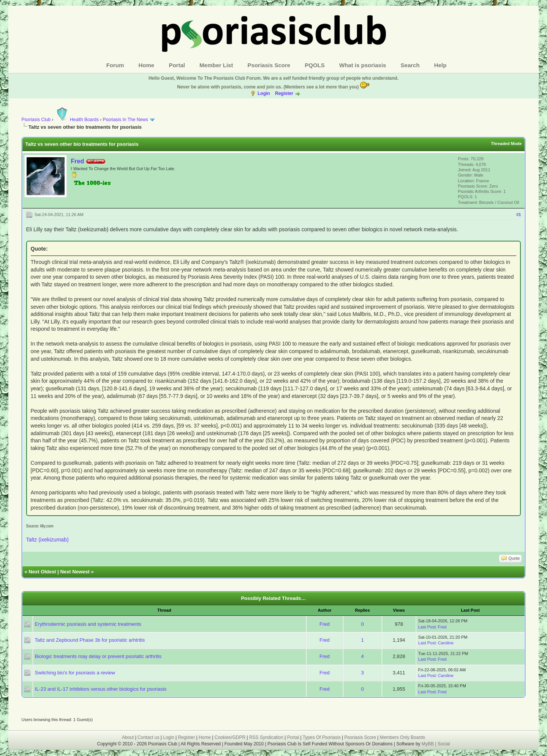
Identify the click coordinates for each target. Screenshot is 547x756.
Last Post (427, 627)
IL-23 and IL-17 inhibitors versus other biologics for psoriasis (101, 689)
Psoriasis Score (269, 65)
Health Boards (77, 120)
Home (147, 65)
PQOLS (315, 65)
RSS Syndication (266, 737)
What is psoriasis (363, 65)
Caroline (446, 643)
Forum (115, 65)
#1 (519, 215)
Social (444, 744)
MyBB (428, 744)
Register (284, 93)
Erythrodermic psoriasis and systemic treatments (88, 624)
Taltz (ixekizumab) (47, 540)
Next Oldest (42, 572)
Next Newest (75, 572)
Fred (78, 161)
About (128, 737)
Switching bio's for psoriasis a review (75, 673)
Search (410, 65)
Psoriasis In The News (126, 120)
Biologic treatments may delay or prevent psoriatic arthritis (98, 656)
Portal (177, 65)
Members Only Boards (402, 737)
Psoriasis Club (36, 120)
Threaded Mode (506, 144)
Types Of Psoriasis (322, 737)
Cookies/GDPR (230, 737)
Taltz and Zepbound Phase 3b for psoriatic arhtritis (90, 640)
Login (264, 93)
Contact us (148, 737)
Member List (216, 65)
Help (440, 65)
